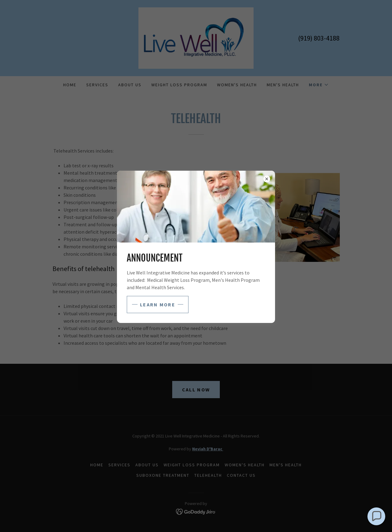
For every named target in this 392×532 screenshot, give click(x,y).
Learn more (158, 305)
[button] (376, 516)
